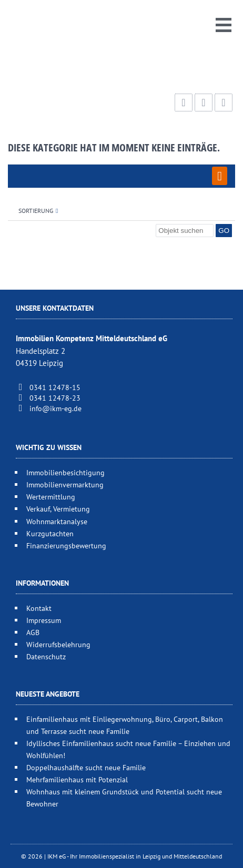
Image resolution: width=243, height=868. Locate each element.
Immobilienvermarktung (65, 484)
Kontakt (39, 608)
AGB (33, 632)
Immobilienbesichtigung (65, 472)
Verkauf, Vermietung (58, 509)
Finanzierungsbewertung (66, 545)
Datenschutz (46, 656)
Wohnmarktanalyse (57, 521)
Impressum (44, 620)
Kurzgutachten (50, 533)
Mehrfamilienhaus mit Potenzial (77, 779)
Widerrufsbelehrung (58, 644)
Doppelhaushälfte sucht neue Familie (86, 767)
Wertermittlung (51, 497)
